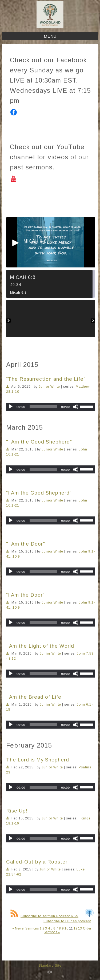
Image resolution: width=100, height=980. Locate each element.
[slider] (43, 407)
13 (80, 928)
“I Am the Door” (25, 595)
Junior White (49, 387)
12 (75, 928)
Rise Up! (17, 811)
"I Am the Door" (26, 544)
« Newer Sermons (25, 928)
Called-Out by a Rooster (37, 862)
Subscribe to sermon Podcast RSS (44, 916)
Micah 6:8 (35, 241)
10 (66, 928)
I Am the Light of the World (40, 646)
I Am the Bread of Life (34, 697)
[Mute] (76, 407)
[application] (51, 407)
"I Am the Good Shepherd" (39, 442)
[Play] (11, 407)
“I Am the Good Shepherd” (39, 493)
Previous (8, 318)
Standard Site (50, 966)
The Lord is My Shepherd (38, 760)
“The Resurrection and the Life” (46, 379)
